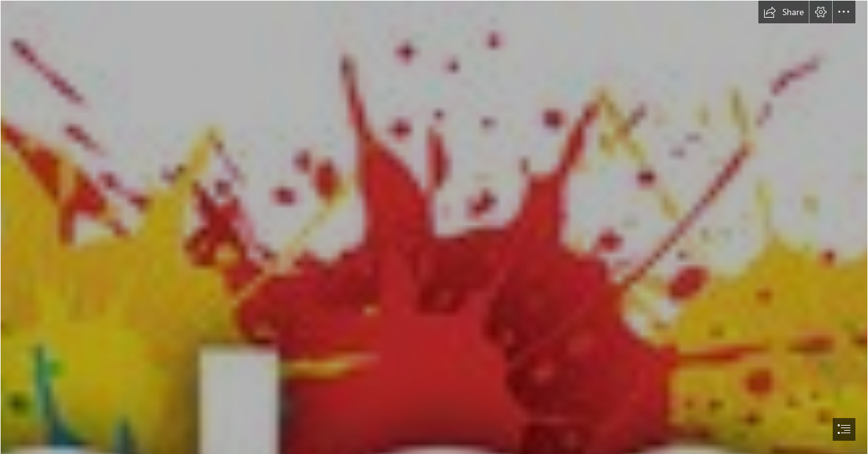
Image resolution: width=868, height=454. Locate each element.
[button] (784, 12)
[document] (434, 227)
